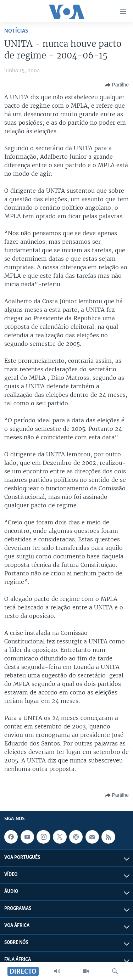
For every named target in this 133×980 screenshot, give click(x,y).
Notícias (16, 31)
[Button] (117, 85)
